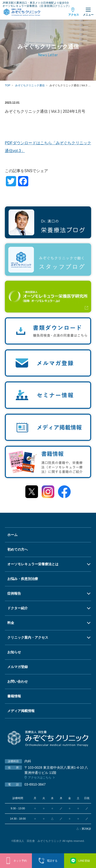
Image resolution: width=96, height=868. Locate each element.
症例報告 (14, 593)
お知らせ (14, 652)
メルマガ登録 (18, 667)
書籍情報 (14, 696)
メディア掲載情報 (21, 711)
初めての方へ (18, 549)
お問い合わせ (18, 681)
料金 (11, 623)
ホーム (12, 535)
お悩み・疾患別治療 (23, 579)
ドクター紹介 (18, 608)
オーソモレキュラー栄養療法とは (33, 564)
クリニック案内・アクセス (28, 637)
